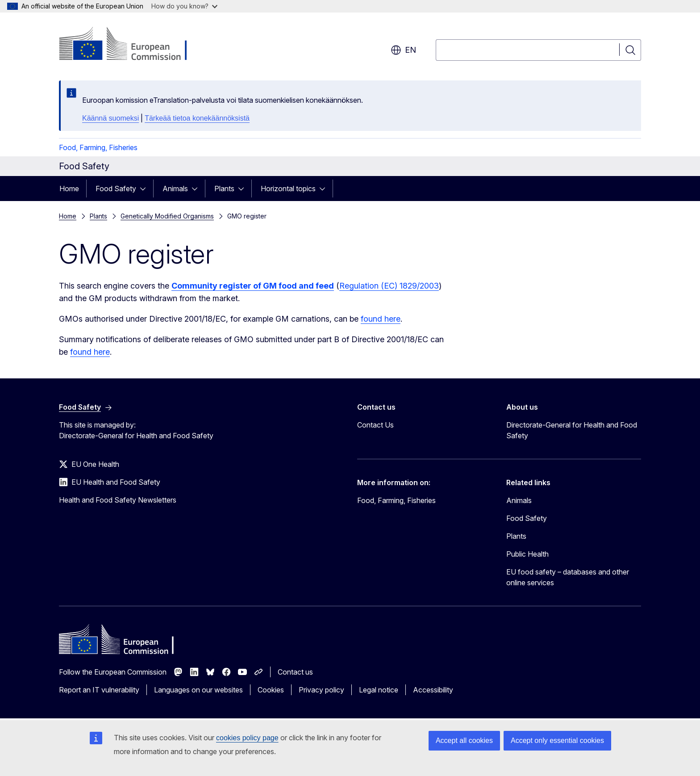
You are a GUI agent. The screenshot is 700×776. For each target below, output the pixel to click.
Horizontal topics (288, 189)
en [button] (403, 50)
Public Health (527, 554)
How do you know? (184, 6)
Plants (224, 189)
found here (381, 319)
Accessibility (433, 690)
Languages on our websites (198, 690)
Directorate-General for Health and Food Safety (572, 430)
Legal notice (379, 690)
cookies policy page (247, 738)
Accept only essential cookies (557, 740)
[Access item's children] (146, 189)
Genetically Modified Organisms (167, 216)
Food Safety (116, 189)
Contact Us (375, 425)
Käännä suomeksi (110, 118)
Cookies (271, 690)
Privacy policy (321, 690)
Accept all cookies (464, 740)
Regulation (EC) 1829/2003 (389, 286)
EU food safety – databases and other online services (568, 577)
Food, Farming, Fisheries (98, 147)
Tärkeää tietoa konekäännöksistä (197, 118)
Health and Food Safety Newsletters (118, 500)
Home (69, 189)
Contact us (295, 672)
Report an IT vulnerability (99, 690)
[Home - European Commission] (131, 45)
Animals (175, 189)
